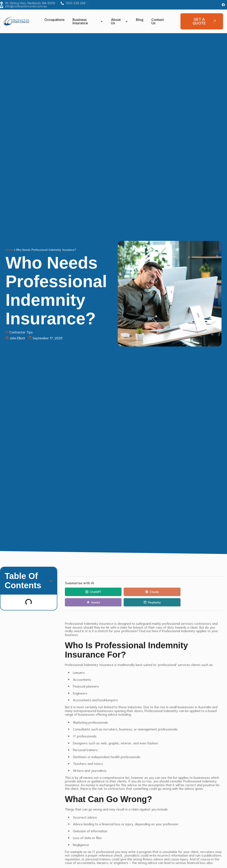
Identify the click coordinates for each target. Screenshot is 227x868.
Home (9, 250)
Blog (140, 20)
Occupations (54, 20)
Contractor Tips (21, 332)
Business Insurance (88, 21)
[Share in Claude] (124, 592)
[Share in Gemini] (164, 592)
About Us (119, 21)
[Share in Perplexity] (204, 592)
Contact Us (158, 21)
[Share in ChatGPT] (84, 592)
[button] (51, 581)
